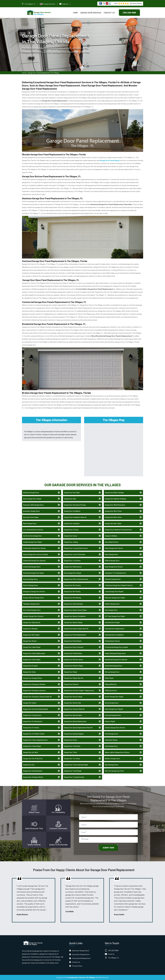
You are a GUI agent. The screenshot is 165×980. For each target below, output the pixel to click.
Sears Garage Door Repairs (114, 709)
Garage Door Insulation (72, 523)
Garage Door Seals (29, 672)
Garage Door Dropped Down (33, 678)
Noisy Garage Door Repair (73, 573)
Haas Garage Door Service (114, 567)
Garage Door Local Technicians (75, 554)
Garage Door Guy (29, 765)
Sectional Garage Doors (113, 715)
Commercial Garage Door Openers (34, 561)
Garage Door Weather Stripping (115, 499)
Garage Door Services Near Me (74, 709)
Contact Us (109, 13)
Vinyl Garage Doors (111, 746)
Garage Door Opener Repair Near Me (76, 629)
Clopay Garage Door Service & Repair (36, 554)
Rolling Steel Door (111, 690)
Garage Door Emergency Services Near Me (37, 697)
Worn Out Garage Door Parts (114, 771)
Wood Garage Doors (112, 765)
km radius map (114, 449)
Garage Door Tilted (70, 752)
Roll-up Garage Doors (112, 672)
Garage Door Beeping (30, 629)
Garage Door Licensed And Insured (76, 548)
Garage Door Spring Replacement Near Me (78, 728)
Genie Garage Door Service (114, 548)
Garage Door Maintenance (73, 567)
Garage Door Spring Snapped (74, 734)
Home (75, 13)
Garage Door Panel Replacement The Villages (43, 73)
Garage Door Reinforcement (73, 660)
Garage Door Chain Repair (32, 660)
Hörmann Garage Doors (113, 579)
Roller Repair (109, 678)
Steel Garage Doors (111, 734)
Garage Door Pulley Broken (73, 653)
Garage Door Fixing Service (32, 715)
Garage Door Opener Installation (75, 616)
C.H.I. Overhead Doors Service (33, 530)
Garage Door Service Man (73, 703)
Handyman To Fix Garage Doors (115, 573)
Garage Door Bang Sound (32, 622)
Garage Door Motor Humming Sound (76, 579)
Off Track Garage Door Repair (115, 616)
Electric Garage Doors (30, 585)
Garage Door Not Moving (72, 591)
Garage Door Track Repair (73, 771)
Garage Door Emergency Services (34, 690)
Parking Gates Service (112, 641)
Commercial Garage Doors (32, 567)
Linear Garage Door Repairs (114, 591)
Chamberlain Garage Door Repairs (34, 548)
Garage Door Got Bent (31, 752)
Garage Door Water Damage (114, 493)
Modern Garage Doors (112, 604)
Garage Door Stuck (70, 740)
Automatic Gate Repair (31, 517)
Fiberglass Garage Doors (31, 604)
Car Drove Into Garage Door (32, 536)
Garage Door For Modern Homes (34, 734)
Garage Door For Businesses (33, 721)
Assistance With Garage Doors (33, 505)
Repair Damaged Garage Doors (115, 653)
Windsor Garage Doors (112, 758)
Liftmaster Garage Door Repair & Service (119, 585)
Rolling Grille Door (111, 684)
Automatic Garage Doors (31, 511)
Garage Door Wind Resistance (115, 505)
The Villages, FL (30, 4)
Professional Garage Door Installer (116, 647)
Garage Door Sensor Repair (73, 697)
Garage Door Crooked (30, 666)
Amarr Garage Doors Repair (32, 499)
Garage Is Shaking (111, 536)
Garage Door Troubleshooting (74, 777)
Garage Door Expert (30, 703)
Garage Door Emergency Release (34, 684)
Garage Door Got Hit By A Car (33, 758)
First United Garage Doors (32, 610)
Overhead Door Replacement (115, 629)
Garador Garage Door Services (33, 616)
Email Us (65, 4)
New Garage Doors (111, 610)
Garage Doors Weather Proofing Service (118, 530)
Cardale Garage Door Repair (32, 542)
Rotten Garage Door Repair (114, 697)
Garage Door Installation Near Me (75, 517)
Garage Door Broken (30, 641)
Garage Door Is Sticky (71, 530)
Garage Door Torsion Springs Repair (76, 765)
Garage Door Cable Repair (32, 647)
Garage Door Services (91, 13)
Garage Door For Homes (31, 728)
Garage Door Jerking (71, 542)
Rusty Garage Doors (112, 703)
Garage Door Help (70, 499)
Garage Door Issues (71, 536)
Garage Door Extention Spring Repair (36, 709)
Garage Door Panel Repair (73, 641)
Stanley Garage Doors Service (115, 728)
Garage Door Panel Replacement (75, 635)
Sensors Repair (110, 721)
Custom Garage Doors (30, 579)
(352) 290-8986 (129, 13)
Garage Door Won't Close (113, 511)
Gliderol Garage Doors (112, 561)
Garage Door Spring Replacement (75, 721)
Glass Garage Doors (111, 554)
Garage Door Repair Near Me (74, 678)
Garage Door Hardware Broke (33, 777)
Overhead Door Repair (112, 622)
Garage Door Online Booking (73, 604)
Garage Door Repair (71, 672)
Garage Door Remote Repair (73, 666)
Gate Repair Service (112, 542)
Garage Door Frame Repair (32, 746)
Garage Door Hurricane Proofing (75, 505)
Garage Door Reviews (71, 684)
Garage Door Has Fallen (72, 493)
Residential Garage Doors (113, 666)
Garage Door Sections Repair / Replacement (79, 690)
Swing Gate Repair (111, 740)
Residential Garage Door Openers (116, 660)
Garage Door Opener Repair (73, 622)
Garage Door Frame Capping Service (35, 740)
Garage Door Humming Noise (33, 771)
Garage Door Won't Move (113, 517)
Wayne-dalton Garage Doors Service (117, 752)
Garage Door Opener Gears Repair (75, 610)
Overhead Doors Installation (114, 635)
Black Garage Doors (30, 523)
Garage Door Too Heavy (72, 758)
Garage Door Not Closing (72, 585)
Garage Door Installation (72, 511)
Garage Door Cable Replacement (34, 653)
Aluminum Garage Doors (31, 493)
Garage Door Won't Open (113, 523)
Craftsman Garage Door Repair (33, 573)
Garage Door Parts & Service (74, 647)
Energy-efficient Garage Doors (34, 598)
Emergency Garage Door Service (34, 591)
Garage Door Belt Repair (31, 635)
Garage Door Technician (72, 746)
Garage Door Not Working (73, 598)
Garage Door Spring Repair (73, 715)
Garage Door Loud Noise (72, 561)
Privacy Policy (77, 966)
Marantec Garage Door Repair (115, 598)
